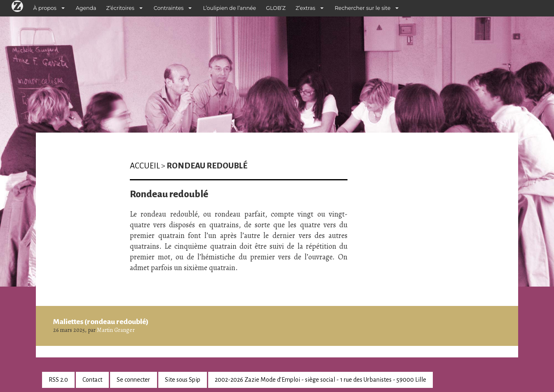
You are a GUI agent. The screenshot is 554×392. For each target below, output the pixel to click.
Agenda (86, 8)
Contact (92, 380)
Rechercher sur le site (363, 8)
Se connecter (133, 380)
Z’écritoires (120, 8)
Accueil (145, 166)
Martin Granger (116, 330)
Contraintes (169, 8)
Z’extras (305, 8)
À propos (45, 8)
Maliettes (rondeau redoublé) (101, 322)
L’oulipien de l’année (229, 8)
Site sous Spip (183, 380)
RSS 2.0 (58, 380)
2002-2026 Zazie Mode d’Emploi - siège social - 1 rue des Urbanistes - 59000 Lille (320, 380)
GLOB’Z (276, 8)
